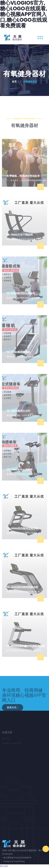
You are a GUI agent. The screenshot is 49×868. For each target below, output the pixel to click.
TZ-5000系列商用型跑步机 (22, 533)
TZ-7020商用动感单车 (20, 475)
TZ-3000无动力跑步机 (20, 240)
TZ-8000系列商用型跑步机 (22, 592)
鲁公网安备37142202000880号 (17, 858)
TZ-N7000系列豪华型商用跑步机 (26, 651)
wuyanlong (19, 861)
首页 (16, 82)
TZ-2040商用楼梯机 (18, 357)
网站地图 (4, 866)
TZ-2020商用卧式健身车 (21, 298)
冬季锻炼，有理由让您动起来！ (24, 181)
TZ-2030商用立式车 (18, 416)
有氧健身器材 (30, 82)
